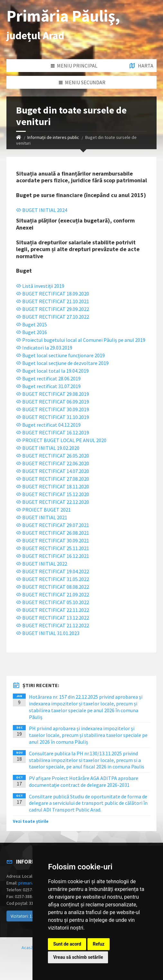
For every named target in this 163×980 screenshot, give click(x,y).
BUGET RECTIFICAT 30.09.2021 (53, 540)
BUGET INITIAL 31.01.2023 (48, 633)
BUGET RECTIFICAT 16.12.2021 (53, 556)
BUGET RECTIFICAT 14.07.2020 (53, 471)
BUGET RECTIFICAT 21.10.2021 (53, 301)
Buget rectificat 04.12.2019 (48, 425)
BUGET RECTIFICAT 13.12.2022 (53, 618)
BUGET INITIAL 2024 (42, 210)
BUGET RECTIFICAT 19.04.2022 (53, 571)
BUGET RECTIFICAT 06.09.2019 (53, 402)
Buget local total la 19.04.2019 (52, 371)
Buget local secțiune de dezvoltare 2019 (62, 363)
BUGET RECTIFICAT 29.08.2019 (53, 394)
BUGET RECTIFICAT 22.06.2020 (53, 463)
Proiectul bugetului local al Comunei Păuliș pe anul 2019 (81, 340)
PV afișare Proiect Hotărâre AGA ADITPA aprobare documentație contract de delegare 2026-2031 (84, 781)
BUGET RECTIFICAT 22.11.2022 (53, 610)
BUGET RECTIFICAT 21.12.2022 (53, 625)
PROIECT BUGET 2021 (43, 510)
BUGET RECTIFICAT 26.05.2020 (53, 456)
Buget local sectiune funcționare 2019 (60, 355)
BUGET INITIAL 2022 (42, 564)
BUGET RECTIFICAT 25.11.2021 (53, 548)
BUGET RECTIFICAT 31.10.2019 (53, 417)
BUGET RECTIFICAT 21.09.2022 (53, 594)
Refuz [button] (99, 944)
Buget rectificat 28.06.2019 (48, 378)
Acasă (27, 948)
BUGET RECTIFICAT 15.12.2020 (53, 494)
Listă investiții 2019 (40, 286)
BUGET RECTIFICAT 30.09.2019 (53, 409)
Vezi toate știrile (31, 821)
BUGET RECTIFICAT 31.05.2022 (53, 579)
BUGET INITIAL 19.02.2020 (48, 448)
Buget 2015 (32, 324)
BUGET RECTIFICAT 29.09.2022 (53, 309)
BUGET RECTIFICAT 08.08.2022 (53, 587)
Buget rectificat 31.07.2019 (48, 386)
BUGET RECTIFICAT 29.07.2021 (53, 525)
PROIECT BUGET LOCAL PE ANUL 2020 (61, 440)
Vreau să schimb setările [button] (78, 957)
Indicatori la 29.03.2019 (44, 348)
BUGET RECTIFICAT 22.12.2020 (53, 502)
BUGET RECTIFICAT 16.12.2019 (53, 432)
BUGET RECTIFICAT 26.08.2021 (53, 533)
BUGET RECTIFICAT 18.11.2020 (53, 486)
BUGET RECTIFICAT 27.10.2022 (53, 317)
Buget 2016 (32, 332)
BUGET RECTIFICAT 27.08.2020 (53, 479)
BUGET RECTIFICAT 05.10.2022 (53, 602)
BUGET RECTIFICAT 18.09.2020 (53, 294)
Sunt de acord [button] (67, 944)
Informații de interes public (53, 137)
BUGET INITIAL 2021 (42, 517)
